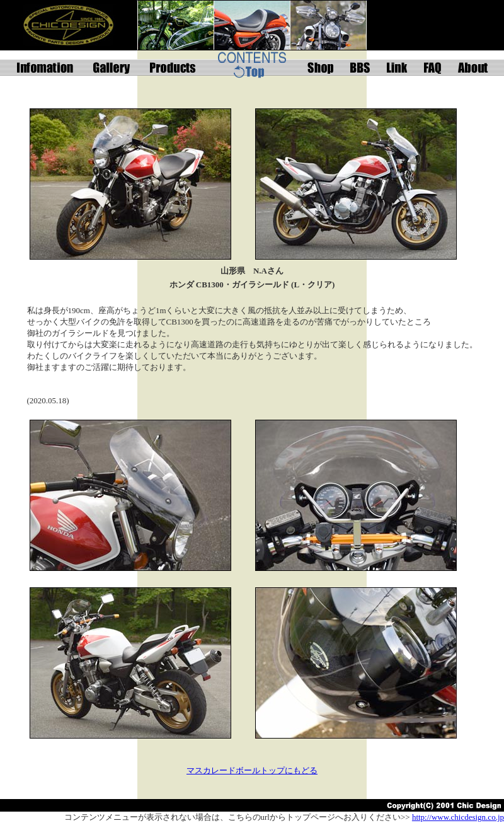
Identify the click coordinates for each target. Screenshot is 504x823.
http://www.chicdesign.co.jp (458, 817)
